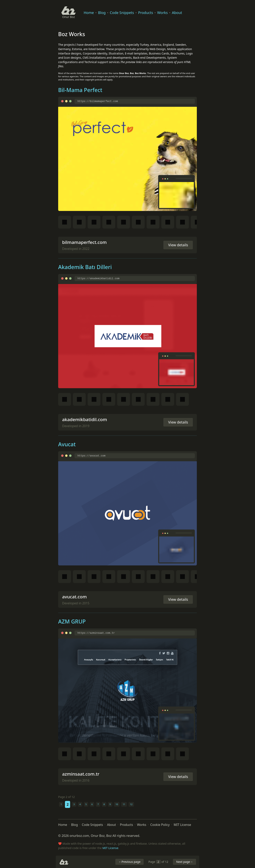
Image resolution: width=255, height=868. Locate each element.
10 (117, 804)
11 (124, 804)
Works (162, 13)
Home (89, 13)
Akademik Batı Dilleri (85, 267)
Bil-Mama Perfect (80, 90)
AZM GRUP (72, 621)
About (177, 13)
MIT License (182, 825)
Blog (102, 13)
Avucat (67, 444)
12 (131, 804)
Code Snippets (122, 13)
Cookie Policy (160, 825)
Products (146, 13)
